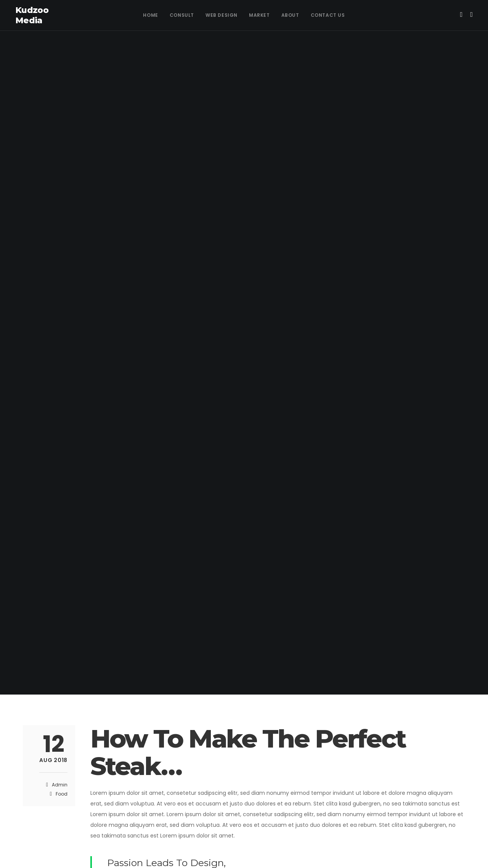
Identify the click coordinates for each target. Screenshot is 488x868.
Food (62, 794)
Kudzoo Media (32, 15)
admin (60, 785)
